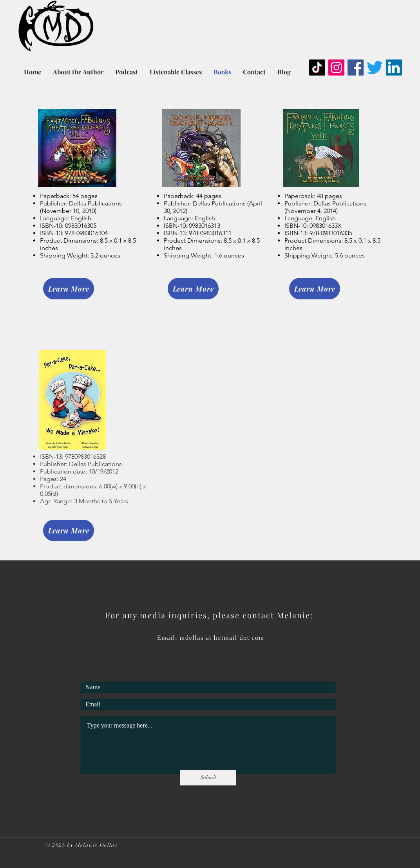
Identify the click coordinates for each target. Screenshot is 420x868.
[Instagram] (336, 68)
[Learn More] (69, 289)
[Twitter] (375, 68)
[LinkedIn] (394, 68)
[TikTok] (317, 68)
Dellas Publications (95, 464)
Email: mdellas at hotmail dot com (211, 638)
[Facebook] (356, 68)
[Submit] (208, 778)
